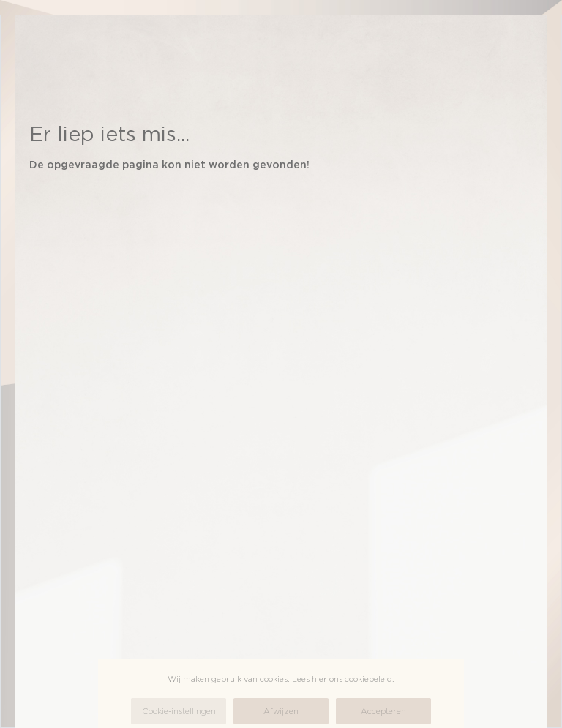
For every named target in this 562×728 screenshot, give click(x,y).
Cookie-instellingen (179, 711)
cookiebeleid (368, 679)
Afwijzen (281, 711)
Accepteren (383, 711)
